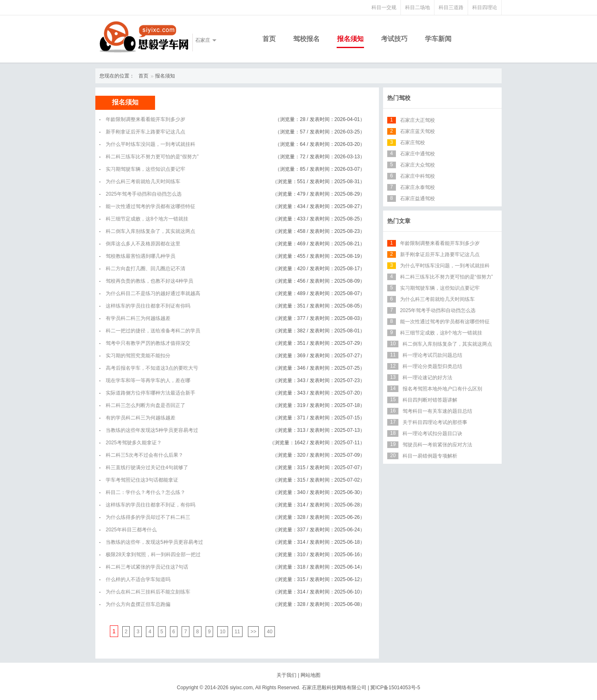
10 (222, 632)
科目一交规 (384, 7)
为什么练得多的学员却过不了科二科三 (148, 517)
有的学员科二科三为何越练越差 (141, 418)
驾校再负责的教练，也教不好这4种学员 (149, 281)
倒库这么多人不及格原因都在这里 (143, 244)
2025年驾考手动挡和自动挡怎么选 (144, 194)
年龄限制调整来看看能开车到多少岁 (146, 119)
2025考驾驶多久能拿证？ (134, 443)
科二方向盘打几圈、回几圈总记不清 (146, 269)
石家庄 (203, 40)
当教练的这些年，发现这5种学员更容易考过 (154, 542)
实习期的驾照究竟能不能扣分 (138, 356)
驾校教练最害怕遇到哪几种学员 (141, 256)
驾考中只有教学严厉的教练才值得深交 (148, 343)
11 (237, 632)
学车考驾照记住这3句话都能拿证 (142, 480)
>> (253, 632)
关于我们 (286, 675)
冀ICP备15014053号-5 (395, 688)
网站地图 (311, 675)
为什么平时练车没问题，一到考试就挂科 (150, 144)
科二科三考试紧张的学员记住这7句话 (147, 567)
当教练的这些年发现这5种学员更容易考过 (152, 430)
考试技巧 (394, 39)
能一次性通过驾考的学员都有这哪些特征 (150, 206)
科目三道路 (451, 7)
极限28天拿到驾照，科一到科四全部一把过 (153, 555)
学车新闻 (438, 39)
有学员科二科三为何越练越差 (138, 318)
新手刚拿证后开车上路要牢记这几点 (146, 132)
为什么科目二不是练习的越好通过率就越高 (153, 293)
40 (270, 632)
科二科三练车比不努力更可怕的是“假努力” (152, 157)
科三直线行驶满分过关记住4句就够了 (147, 467)
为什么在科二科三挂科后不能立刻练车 (148, 592)
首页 (269, 39)
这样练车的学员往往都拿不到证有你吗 (148, 306)
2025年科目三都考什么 (131, 530)
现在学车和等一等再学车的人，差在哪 (148, 380)
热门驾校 (399, 98)
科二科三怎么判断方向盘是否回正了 (146, 405)
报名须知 (350, 39)
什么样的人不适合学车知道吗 (138, 579)
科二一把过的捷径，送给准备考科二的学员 (153, 331)
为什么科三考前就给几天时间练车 (143, 182)
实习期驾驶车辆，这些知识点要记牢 (146, 169)
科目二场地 (417, 7)
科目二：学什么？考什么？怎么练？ (146, 492)
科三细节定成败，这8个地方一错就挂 (147, 219)
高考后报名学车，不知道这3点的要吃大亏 (152, 368)
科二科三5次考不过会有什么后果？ (144, 455)
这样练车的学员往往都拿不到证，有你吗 (150, 505)
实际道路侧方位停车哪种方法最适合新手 (150, 393)
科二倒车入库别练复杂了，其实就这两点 (150, 231)
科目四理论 (485, 7)
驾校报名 (306, 39)
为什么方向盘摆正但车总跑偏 (138, 604)
